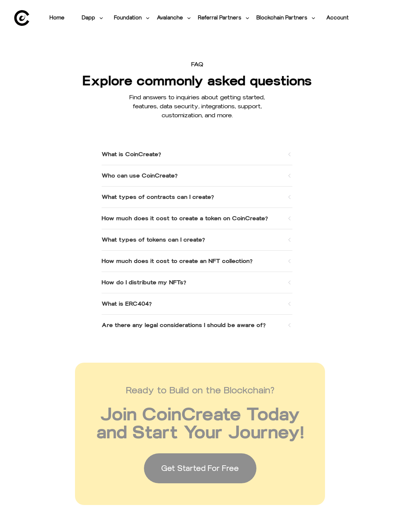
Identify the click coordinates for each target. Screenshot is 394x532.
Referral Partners (224, 18)
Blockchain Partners (286, 18)
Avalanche (174, 18)
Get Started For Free (200, 468)
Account (337, 18)
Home (57, 18)
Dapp (93, 18)
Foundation (132, 18)
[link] (22, 18)
